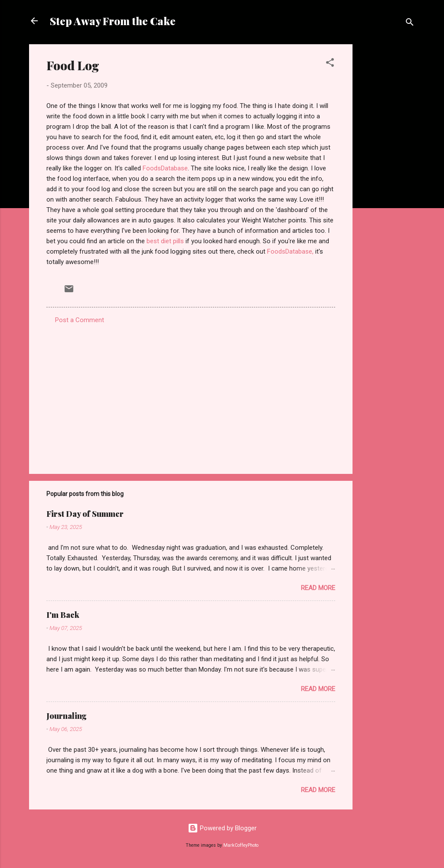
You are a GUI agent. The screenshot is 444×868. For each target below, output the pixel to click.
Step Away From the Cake (113, 21)
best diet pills (165, 241)
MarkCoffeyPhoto (241, 845)
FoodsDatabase (165, 168)
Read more (318, 588)
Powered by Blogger (222, 828)
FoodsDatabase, (290, 251)
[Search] (410, 24)
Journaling (67, 716)
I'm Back (63, 615)
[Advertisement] (387, 174)
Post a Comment (80, 320)
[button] (330, 64)
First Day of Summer (85, 514)
